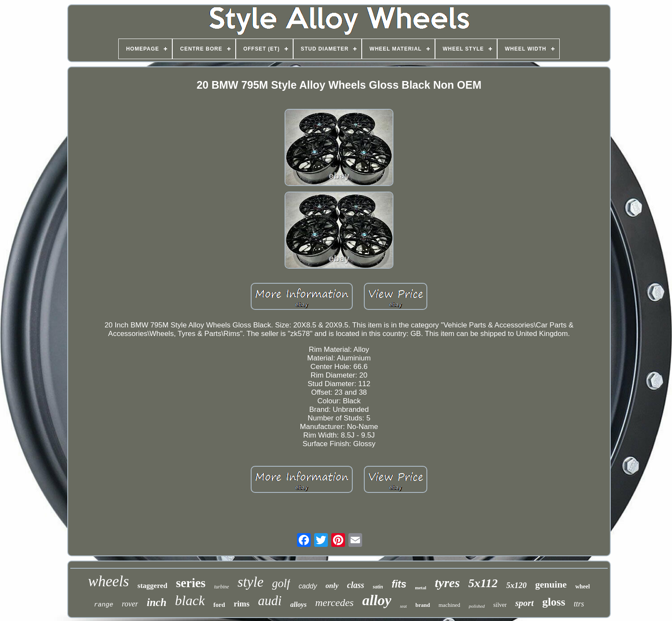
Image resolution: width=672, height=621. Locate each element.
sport (524, 603)
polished (477, 606)
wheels (109, 581)
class (356, 585)
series (190, 583)
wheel (582, 586)
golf (281, 583)
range (103, 605)
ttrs (579, 604)
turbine (222, 587)
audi (270, 601)
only (332, 586)
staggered (153, 586)
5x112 (483, 583)
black (190, 600)
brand (423, 605)
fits (399, 584)
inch (156, 602)
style (250, 582)
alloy (377, 600)
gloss (553, 602)
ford (219, 605)
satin (378, 587)
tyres (447, 583)
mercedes (334, 603)
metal (420, 588)
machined (449, 605)
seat (403, 606)
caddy (308, 586)
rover (130, 604)
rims (241, 604)
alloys (298, 604)
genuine (551, 584)
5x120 (516, 585)
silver (500, 605)
